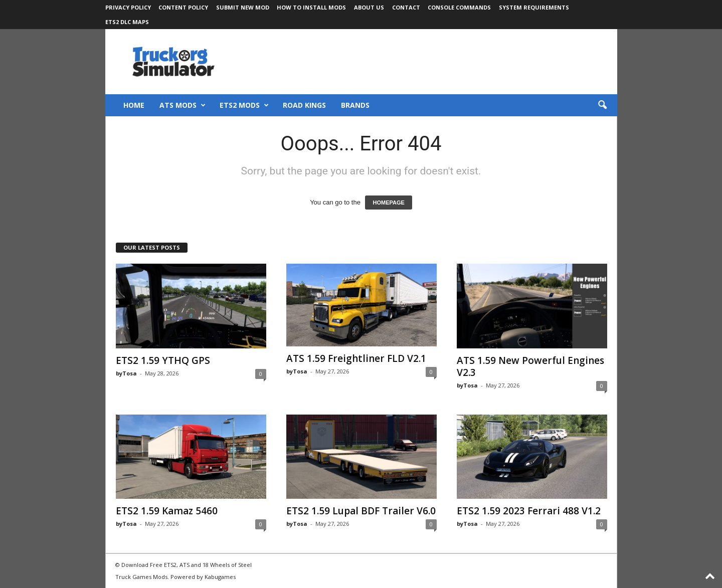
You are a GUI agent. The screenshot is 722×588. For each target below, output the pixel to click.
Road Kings (304, 105)
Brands (355, 105)
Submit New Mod (243, 7)
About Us (369, 7)
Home (134, 105)
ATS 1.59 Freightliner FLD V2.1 (356, 358)
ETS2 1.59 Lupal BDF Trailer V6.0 (361, 511)
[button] (602, 105)
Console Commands (459, 7)
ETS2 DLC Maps (127, 22)
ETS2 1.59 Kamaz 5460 (167, 511)
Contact (406, 7)
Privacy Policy (128, 7)
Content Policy (183, 7)
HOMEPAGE (388, 203)
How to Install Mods (311, 7)
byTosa (126, 373)
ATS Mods (183, 105)
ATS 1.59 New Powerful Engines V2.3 (530, 366)
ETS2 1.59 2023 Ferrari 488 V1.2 (529, 511)
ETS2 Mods (244, 105)
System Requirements (534, 7)
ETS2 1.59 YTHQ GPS (163, 360)
